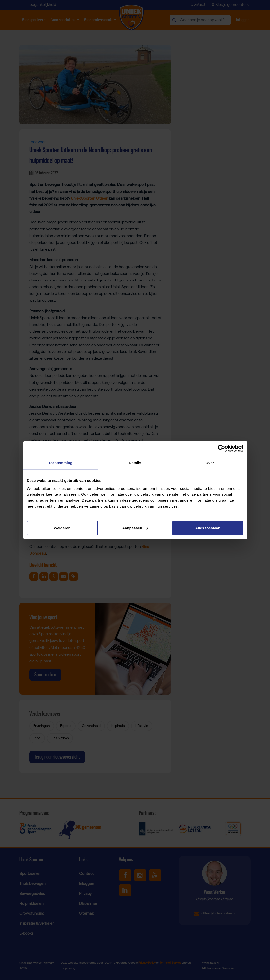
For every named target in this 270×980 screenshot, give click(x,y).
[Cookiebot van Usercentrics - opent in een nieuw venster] (222, 448)
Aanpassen (135, 528)
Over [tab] (210, 463)
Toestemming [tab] (60, 463)
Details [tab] (135, 463)
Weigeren (62, 528)
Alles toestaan (208, 528)
